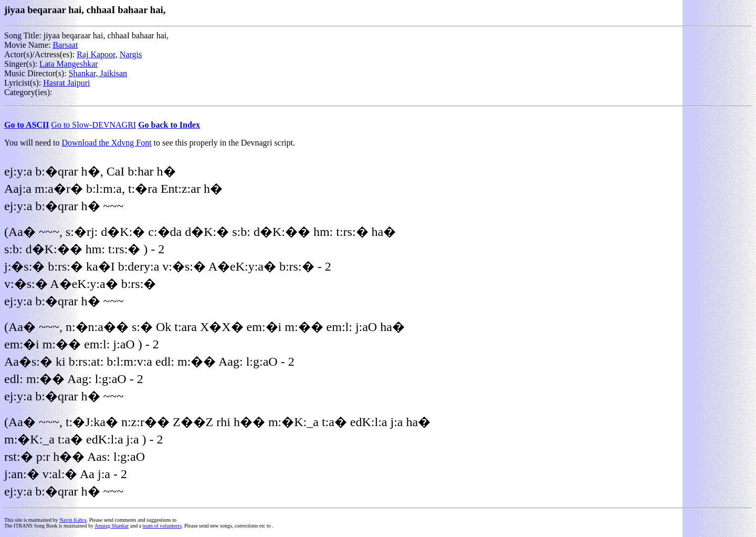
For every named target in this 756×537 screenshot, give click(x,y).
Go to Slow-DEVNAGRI (93, 125)
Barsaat (65, 45)
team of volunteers (162, 526)
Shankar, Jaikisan (98, 73)
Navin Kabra (73, 520)
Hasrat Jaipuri (66, 83)
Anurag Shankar (112, 526)
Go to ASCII (27, 125)
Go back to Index (169, 125)
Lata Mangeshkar (69, 64)
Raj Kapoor (96, 54)
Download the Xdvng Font (107, 143)
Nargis (131, 54)
